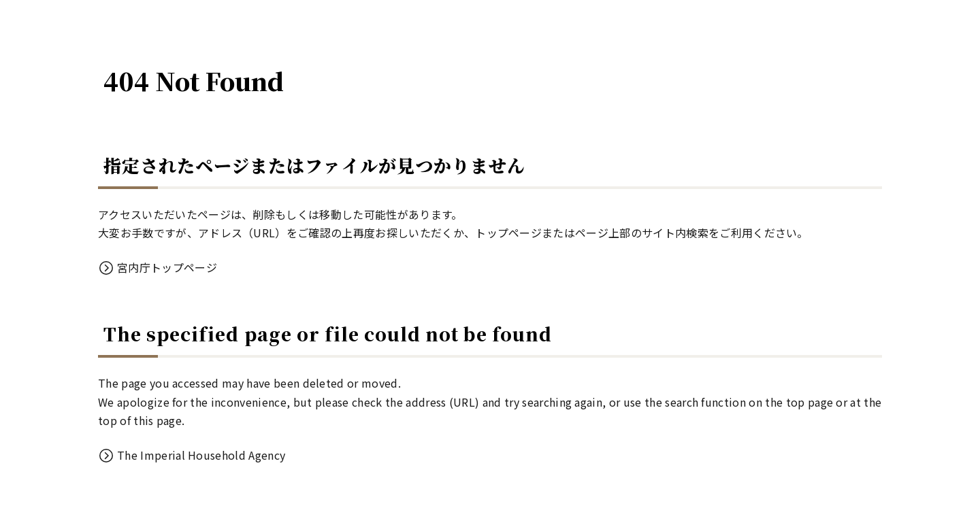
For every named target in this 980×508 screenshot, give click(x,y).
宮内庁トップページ (167, 267)
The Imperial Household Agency (201, 455)
